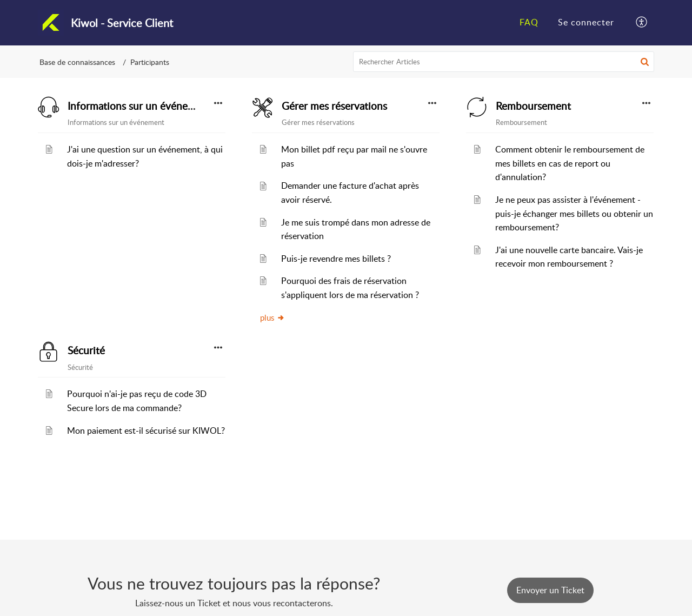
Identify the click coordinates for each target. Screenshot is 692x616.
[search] (504, 62)
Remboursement (533, 106)
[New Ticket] (550, 590)
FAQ (529, 22)
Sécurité (86, 350)
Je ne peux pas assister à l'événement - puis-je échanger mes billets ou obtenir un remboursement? (574, 213)
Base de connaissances (77, 62)
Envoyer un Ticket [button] (550, 590)
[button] (642, 23)
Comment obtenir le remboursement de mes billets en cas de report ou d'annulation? (570, 163)
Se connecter (586, 22)
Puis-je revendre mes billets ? (336, 259)
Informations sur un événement (139, 106)
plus (272, 317)
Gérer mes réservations (334, 106)
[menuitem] (529, 23)
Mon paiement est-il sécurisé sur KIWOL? (146, 430)
